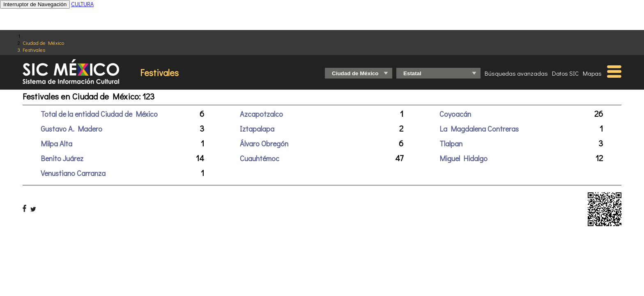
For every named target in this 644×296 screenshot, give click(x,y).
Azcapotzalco (261, 114)
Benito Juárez (62, 158)
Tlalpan (451, 143)
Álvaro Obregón (264, 143)
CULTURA (82, 4)
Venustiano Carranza (73, 173)
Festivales (34, 50)
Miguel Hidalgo (463, 158)
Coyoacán (455, 114)
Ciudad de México (43, 43)
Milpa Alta (56, 143)
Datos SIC (565, 73)
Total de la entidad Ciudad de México (99, 114)
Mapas (592, 73)
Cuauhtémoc (260, 158)
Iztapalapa (257, 129)
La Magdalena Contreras (479, 129)
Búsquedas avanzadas (516, 73)
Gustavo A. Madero (71, 129)
